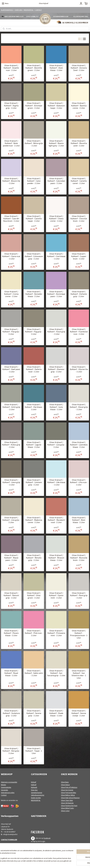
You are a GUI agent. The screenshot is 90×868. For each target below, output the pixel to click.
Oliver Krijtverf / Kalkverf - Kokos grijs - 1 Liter (11, 445)
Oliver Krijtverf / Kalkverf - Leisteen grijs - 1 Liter (34, 482)
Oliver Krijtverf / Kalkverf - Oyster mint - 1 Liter (56, 595)
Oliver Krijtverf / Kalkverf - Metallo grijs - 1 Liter (34, 558)
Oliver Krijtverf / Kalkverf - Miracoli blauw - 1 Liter (56, 558)
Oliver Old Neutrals (67, 803)
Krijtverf (33, 782)
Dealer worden (36, 798)
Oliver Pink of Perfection (69, 787)
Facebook (47, 838)
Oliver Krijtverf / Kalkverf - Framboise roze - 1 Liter (79, 332)
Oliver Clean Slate (67, 800)
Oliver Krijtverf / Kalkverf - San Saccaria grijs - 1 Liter (56, 673)
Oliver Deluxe (65, 785)
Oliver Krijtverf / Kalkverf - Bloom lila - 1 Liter (11, 181)
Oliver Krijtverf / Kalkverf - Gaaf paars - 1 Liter (11, 369)
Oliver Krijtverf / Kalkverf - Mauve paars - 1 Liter (11, 558)
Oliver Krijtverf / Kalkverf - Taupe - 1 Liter (34, 751)
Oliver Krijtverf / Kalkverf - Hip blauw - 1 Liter (34, 407)
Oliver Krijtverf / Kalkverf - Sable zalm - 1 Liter (34, 673)
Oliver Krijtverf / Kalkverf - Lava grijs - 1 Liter (56, 445)
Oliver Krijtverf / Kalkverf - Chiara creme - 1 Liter (56, 219)
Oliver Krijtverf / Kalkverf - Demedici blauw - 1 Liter (34, 294)
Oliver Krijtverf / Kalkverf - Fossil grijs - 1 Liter (56, 332)
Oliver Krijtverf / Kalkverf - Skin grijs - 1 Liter (11, 751)
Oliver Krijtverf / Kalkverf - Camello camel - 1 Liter (79, 181)
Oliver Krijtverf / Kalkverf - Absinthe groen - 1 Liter (34, 68)
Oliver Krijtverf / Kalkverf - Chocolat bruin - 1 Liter (79, 219)
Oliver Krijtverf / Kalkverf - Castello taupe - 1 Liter (34, 219)
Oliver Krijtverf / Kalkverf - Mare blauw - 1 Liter (79, 520)
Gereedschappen (37, 793)
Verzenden (4, 790)
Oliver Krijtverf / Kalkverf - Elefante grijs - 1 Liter (79, 294)
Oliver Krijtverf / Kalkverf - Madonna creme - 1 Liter (34, 520)
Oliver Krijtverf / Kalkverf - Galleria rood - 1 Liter (34, 369)
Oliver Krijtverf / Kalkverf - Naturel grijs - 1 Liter (11, 595)
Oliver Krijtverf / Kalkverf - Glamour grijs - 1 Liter (56, 369)
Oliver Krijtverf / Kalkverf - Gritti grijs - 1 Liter (11, 407)
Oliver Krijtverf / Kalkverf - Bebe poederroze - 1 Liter (11, 143)
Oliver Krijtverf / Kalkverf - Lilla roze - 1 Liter (79, 482)
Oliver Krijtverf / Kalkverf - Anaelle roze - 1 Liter (11, 68)
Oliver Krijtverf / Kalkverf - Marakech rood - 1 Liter (56, 520)
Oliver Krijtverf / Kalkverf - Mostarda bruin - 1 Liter (79, 558)
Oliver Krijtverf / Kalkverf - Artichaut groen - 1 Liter (34, 106)
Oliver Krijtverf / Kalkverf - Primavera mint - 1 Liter (56, 633)
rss (42, 863)
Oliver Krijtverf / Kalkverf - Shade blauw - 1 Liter (56, 713)
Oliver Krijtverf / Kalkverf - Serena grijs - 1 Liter (34, 713)
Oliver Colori (65, 811)
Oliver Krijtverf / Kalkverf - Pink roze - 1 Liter (34, 633)
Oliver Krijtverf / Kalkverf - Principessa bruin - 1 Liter (79, 634)
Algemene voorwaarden (9, 782)
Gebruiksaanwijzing (38, 795)
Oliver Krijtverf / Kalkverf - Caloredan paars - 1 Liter (56, 181)
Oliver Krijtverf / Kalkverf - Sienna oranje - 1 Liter (79, 713)
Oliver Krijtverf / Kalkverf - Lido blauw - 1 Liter (56, 482)
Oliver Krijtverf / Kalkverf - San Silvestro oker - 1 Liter (79, 674)
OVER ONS (18, 10)
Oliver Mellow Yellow (68, 795)
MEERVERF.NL (29, 10)
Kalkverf (34, 785)
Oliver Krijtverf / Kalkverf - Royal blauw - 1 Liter (11, 673)
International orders (8, 793)
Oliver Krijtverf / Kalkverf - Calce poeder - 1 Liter (34, 181)
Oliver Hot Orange (67, 790)
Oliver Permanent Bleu (68, 793)
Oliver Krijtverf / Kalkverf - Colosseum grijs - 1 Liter (34, 256)
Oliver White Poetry (67, 808)
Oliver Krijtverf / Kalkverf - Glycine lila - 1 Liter (79, 369)
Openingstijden (6, 787)
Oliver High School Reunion (70, 798)
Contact (4, 795)
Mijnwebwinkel (67, 863)
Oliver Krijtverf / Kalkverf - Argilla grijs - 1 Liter (11, 106)
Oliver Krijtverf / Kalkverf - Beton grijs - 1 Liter (34, 143)
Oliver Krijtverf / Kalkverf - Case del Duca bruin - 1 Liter (11, 219)
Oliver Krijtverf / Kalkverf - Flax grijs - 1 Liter (11, 332)
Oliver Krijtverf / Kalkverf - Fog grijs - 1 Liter (34, 332)
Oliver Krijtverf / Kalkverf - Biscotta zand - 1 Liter (79, 143)
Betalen (3, 785)
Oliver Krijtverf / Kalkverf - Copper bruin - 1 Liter (79, 256)
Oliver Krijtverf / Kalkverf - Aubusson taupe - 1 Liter (56, 106)
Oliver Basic (65, 782)
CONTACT (38, 10)
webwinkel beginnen (49, 863)
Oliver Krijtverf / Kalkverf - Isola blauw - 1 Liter (56, 407)
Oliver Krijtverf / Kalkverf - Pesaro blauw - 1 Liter (11, 633)
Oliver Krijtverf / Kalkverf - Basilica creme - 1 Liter (79, 106)
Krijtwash (34, 787)
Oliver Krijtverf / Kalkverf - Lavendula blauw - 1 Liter (79, 445)
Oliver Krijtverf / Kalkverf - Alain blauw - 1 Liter (56, 68)
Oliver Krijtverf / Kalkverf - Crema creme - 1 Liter (11, 294)
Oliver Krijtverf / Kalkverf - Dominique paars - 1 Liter (56, 294)
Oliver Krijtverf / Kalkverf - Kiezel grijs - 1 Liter (79, 407)
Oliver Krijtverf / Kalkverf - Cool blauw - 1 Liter (56, 256)
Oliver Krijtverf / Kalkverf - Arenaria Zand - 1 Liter (79, 68)
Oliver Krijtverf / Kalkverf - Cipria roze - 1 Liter (11, 256)
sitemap (37, 863)
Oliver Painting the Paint (69, 806)
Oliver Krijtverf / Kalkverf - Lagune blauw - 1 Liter (34, 445)
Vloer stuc (34, 790)
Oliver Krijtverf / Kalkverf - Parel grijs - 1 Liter (79, 595)
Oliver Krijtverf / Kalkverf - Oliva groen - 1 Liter (34, 595)
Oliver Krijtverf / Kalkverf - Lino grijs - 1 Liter (11, 520)
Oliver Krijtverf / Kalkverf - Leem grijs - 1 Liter (11, 482)
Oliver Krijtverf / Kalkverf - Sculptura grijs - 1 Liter (11, 713)
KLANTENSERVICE (7, 10)
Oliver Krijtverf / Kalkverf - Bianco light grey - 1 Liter (56, 143)
